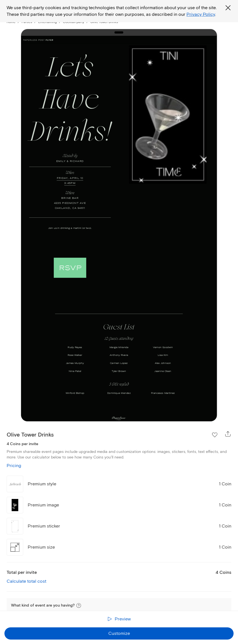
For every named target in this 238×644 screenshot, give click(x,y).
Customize (119, 633)
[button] (79, 605)
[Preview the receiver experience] (119, 619)
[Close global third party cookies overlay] (228, 8)
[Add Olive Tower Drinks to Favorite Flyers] (215, 435)
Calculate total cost (26, 581)
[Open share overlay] (228, 434)
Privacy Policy (201, 14)
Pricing (14, 466)
